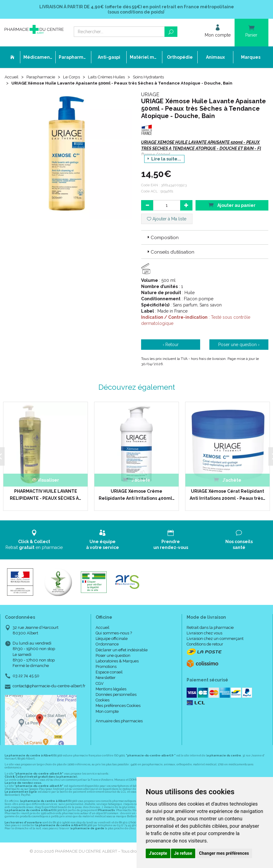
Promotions (106, 667)
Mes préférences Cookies (118, 706)
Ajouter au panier (232, 205)
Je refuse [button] (183, 853)
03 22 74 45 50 (26, 676)
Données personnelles (116, 695)
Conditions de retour (205, 644)
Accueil (12, 77)
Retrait (34, 540)
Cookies (103, 700)
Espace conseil (109, 672)
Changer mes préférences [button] (224, 853)
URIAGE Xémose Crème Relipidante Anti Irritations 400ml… (135, 495)
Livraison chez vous (204, 633)
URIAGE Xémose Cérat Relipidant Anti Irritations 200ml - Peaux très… (225, 495)
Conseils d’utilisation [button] (170, 253)
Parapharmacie (42, 77)
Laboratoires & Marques (117, 661)
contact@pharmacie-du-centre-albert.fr (49, 686)
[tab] (205, 238)
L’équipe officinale (112, 639)
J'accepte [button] (158, 853)
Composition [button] (162, 238)
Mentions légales (111, 689)
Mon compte (107, 711)
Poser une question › (239, 345)
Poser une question (113, 655)
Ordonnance (107, 644)
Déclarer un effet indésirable (122, 650)
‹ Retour (171, 345)
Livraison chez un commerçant (215, 639)
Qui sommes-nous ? (114, 633)
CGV (100, 683)
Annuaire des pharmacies (119, 721)
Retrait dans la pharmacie (210, 627)
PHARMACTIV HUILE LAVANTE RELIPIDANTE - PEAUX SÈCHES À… (44, 495)
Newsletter (106, 678)
